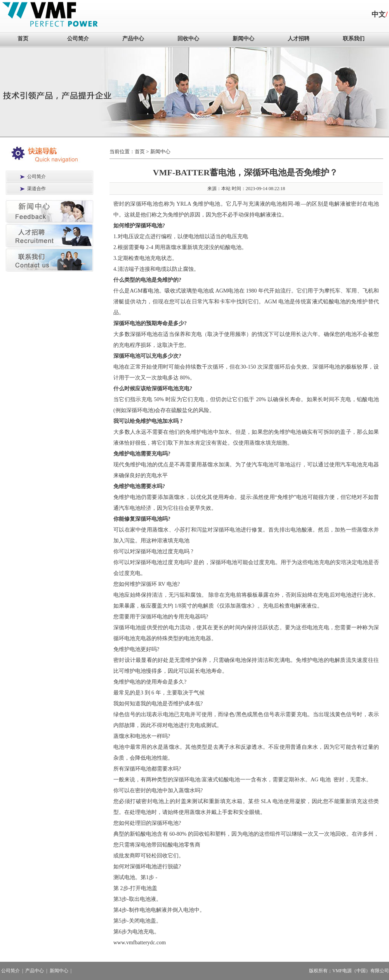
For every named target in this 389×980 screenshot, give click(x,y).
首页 (23, 39)
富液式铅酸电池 (326, 302)
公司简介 (78, 39)
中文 (379, 14)
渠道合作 (36, 189)
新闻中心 (243, 39)
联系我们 (354, 39)
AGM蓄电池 (144, 291)
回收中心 (188, 39)
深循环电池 (149, 226)
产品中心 (133, 39)
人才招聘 (299, 39)
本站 (226, 189)
